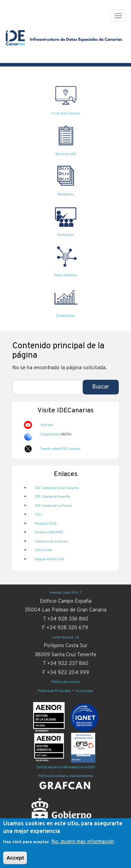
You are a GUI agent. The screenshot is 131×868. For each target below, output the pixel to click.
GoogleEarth (50, 435)
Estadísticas (65, 316)
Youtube (47, 425)
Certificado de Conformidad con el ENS (66, 767)
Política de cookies (66, 682)
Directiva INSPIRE (49, 533)
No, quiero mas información (83, 846)
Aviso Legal (84, 691)
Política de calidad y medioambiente (65, 776)
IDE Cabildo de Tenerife (52, 497)
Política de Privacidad (54, 691)
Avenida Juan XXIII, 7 (66, 593)
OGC (39, 515)
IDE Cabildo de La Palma (53, 506)
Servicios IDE (66, 154)
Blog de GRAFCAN (49, 559)
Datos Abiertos (66, 275)
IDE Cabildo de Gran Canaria (57, 488)
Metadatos (66, 194)
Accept (15, 862)
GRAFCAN (43, 550)
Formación (65, 235)
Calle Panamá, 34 (65, 638)
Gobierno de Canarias (52, 542)
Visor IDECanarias (66, 114)
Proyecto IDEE (46, 524)
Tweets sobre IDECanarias (60, 449)
